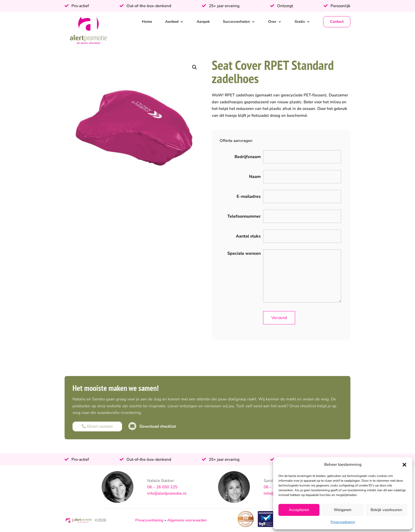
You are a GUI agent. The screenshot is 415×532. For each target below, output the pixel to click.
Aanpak (203, 22)
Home (147, 22)
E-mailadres (249, 196)
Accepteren (299, 510)
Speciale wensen (244, 253)
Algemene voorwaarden (187, 520)
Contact (337, 22)
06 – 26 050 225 (162, 487)
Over (272, 22)
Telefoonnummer (244, 216)
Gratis (300, 22)
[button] (404, 465)
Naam (255, 177)
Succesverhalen (236, 22)
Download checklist (152, 426)
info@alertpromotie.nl (167, 493)
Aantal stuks (248, 236)
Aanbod (172, 22)
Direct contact (97, 426)
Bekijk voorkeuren (386, 510)
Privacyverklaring (343, 522)
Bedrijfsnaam (248, 157)
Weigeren (343, 510)
